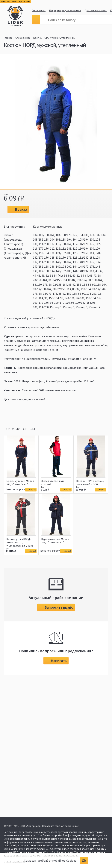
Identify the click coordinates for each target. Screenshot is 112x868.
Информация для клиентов (65, 10)
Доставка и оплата (96, 10)
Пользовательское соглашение (60, 826)
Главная (8, 38)
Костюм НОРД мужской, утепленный (54, 38)
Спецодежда (23, 38)
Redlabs (21, 862)
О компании (39, 10)
